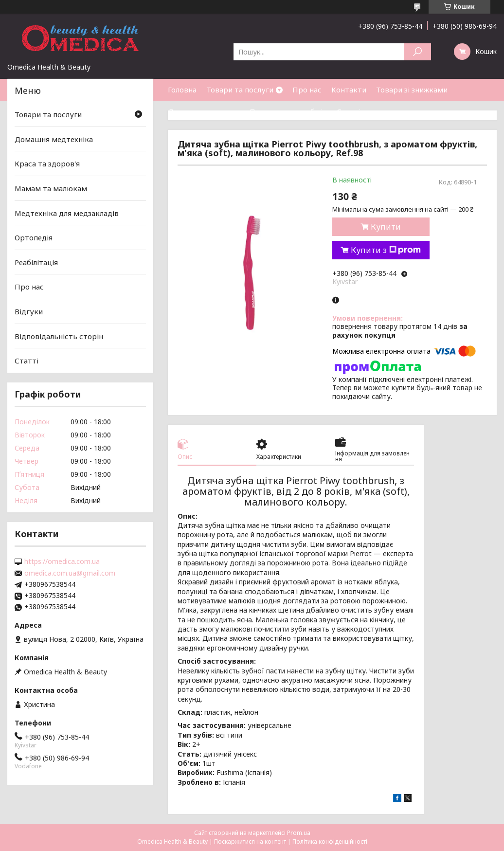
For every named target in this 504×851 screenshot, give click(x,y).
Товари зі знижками (412, 90)
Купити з (386, 250)
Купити (386, 227)
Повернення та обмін (288, 111)
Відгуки (29, 311)
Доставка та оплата (204, 111)
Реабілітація (36, 262)
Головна (182, 90)
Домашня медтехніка (54, 139)
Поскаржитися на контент (250, 842)
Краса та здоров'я (47, 163)
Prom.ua (299, 833)
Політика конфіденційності (330, 842)
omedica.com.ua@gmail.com (70, 573)
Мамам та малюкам (51, 188)
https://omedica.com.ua (62, 561)
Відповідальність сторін (59, 336)
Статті (349, 111)
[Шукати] (418, 52)
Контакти (349, 90)
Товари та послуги (240, 90)
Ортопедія (34, 237)
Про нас (307, 90)
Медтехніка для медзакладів (67, 213)
